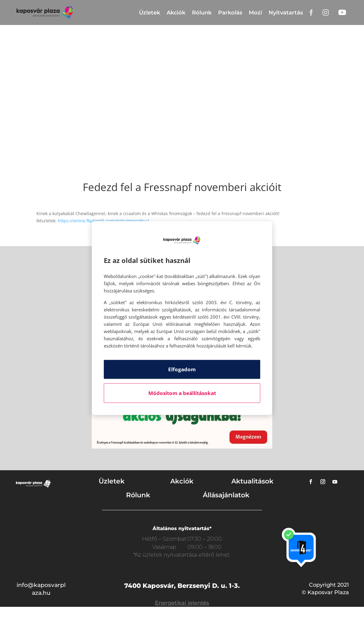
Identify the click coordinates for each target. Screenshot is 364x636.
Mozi (255, 13)
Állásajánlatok (226, 495)
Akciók (176, 13)
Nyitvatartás (286, 13)
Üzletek (150, 13)
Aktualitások (252, 481)
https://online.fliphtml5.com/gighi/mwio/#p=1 (104, 221)
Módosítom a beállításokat (182, 393)
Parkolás (230, 13)
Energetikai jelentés (182, 603)
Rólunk (202, 13)
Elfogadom (182, 369)
